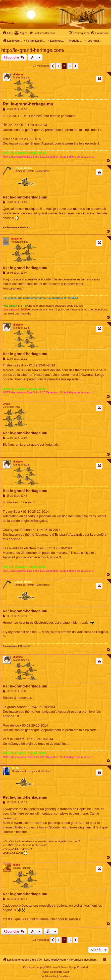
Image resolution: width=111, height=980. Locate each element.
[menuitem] (8, 33)
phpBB (44, 967)
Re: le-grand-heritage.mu (28, 104)
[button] (53, 66)
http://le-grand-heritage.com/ (33, 50)
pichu (17, 865)
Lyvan (6, 404)
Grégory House (23, 168)
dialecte (18, 75)
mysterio (17, 239)
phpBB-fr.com (62, 972)
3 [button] (70, 66)
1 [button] (58, 66)
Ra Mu (16, 768)
